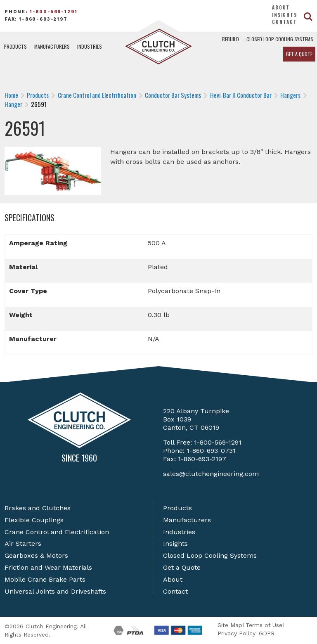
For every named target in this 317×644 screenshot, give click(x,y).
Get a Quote (299, 54)
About (281, 7)
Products (15, 46)
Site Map (230, 625)
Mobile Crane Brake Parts (45, 579)
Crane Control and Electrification (57, 532)
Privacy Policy (237, 633)
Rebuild (231, 39)
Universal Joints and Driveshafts (55, 591)
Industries (90, 46)
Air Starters (23, 543)
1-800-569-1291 (54, 12)
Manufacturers (52, 46)
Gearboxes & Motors (36, 555)
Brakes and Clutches (38, 508)
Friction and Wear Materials (48, 567)
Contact (285, 22)
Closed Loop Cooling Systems (280, 39)
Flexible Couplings (34, 520)
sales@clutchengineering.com (211, 474)
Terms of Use (264, 625)
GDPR (267, 633)
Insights (285, 15)
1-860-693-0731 (211, 451)
